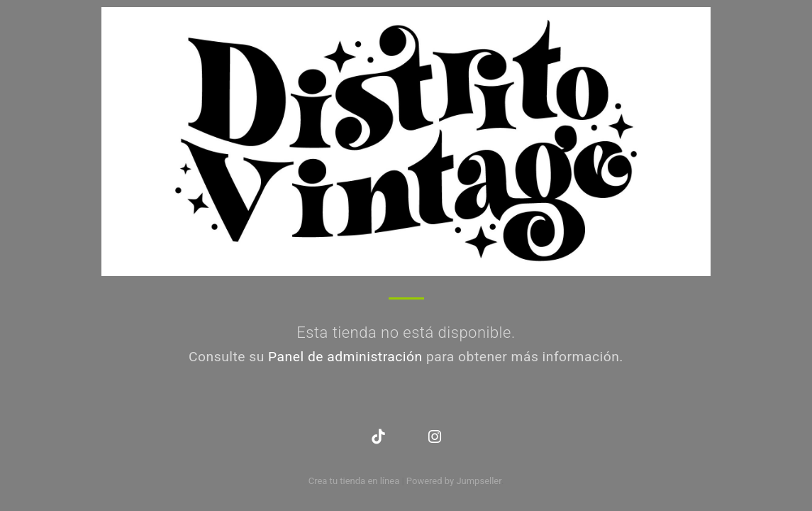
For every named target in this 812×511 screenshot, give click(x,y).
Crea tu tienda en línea (355, 481)
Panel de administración (345, 357)
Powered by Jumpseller (454, 481)
